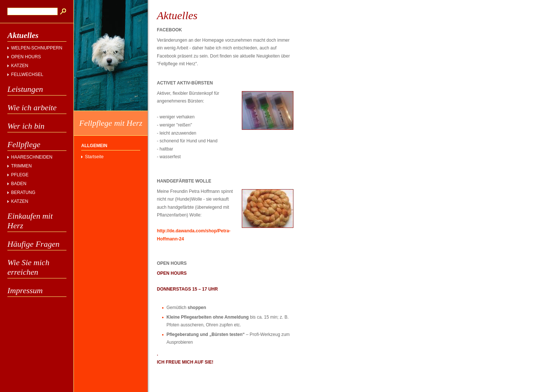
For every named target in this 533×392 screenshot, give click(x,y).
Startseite (94, 157)
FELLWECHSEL (27, 74)
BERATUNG (23, 192)
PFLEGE (20, 175)
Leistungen (25, 89)
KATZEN (20, 66)
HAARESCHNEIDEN (32, 157)
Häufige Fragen (33, 244)
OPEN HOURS (26, 57)
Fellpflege (24, 144)
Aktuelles (23, 35)
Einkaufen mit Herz (30, 221)
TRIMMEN (21, 166)
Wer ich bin (26, 126)
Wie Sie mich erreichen (28, 267)
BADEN (19, 184)
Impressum (25, 290)
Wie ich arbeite (32, 107)
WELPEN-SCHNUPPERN (37, 48)
